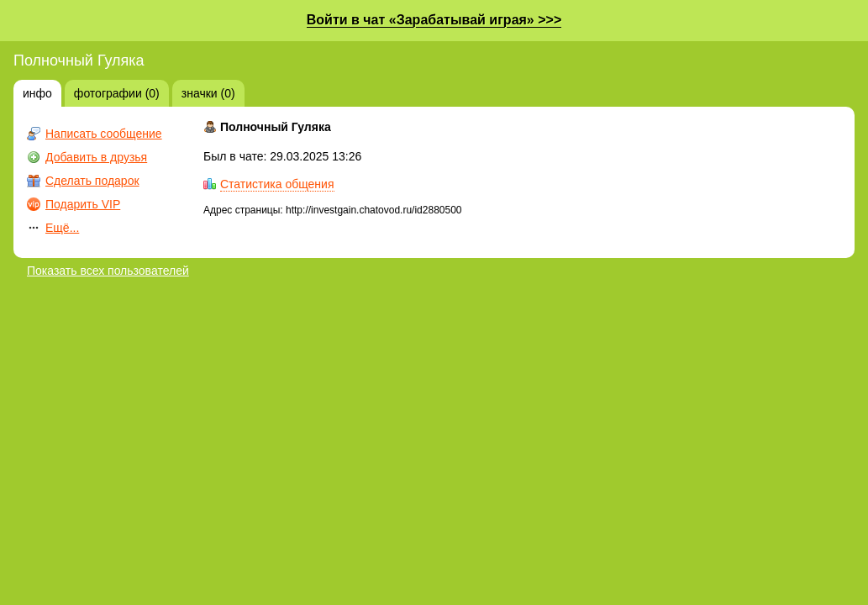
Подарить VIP (83, 204)
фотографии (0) (117, 93)
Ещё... (62, 228)
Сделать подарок (92, 181)
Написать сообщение (104, 134)
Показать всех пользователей (108, 271)
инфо (37, 93)
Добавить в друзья (96, 157)
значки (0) (208, 93)
